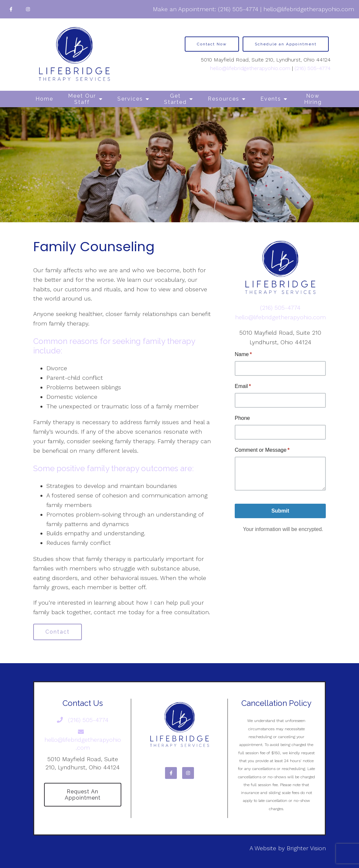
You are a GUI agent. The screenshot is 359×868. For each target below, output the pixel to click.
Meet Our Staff (82, 99)
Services (130, 99)
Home (44, 99)
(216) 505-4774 (238, 9)
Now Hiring (313, 99)
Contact (58, 632)
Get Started (175, 99)
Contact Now (212, 44)
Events (271, 99)
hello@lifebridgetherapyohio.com (309, 9)
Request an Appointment (83, 795)
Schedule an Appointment (286, 44)
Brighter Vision (306, 848)
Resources (224, 99)
